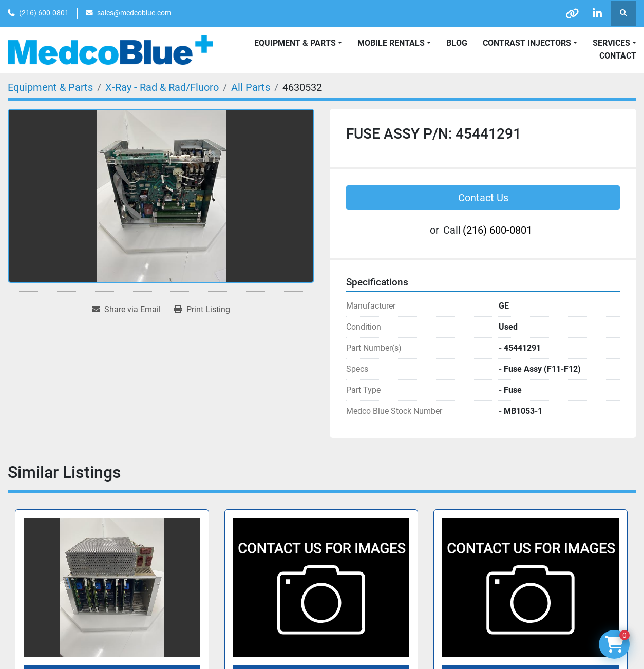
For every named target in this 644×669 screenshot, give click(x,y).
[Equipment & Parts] (50, 87)
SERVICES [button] (611, 43)
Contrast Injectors (527, 43)
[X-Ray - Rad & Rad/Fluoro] (162, 87)
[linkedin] (597, 13)
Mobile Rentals (391, 43)
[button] (394, 43)
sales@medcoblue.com (134, 13)
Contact (618, 56)
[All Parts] (251, 87)
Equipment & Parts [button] (295, 43)
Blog (457, 43)
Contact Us (483, 198)
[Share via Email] (126, 310)
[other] (571, 13)
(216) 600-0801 (44, 13)
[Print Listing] (202, 310)
